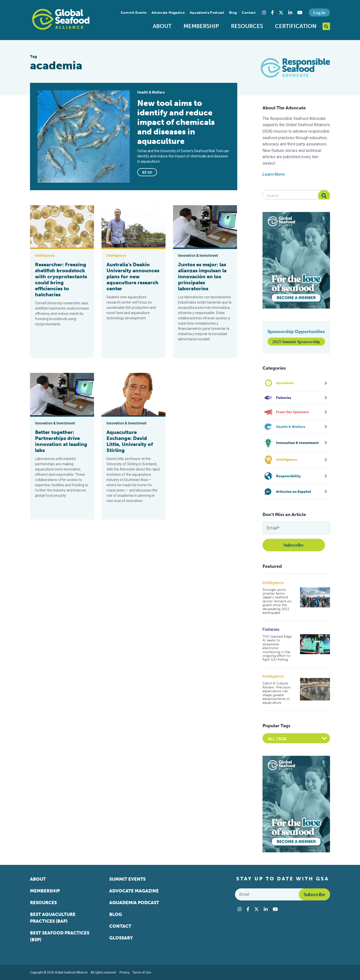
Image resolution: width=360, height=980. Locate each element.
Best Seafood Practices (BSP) (60, 936)
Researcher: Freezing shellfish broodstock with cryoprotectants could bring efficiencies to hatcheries (61, 280)
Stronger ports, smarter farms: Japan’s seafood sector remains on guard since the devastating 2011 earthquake (277, 601)
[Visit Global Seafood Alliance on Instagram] (264, 13)
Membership (201, 26)
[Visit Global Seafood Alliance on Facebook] (272, 13)
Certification (296, 26)
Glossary (121, 938)
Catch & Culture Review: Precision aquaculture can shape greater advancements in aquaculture (276, 693)
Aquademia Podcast (207, 13)
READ (147, 172)
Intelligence (273, 583)
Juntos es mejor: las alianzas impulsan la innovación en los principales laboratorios (202, 277)
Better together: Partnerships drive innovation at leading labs (61, 441)
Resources (247, 26)
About (162, 26)
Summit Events (134, 13)
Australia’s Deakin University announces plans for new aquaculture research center (133, 277)
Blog (233, 13)
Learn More (274, 174)
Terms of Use (142, 972)
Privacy (124, 972)
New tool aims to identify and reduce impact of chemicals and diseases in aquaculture (176, 122)
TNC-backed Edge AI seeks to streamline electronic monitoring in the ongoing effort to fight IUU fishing (277, 648)
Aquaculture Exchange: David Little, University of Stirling (130, 441)
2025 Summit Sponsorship (296, 342)
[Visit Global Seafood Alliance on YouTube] (300, 13)
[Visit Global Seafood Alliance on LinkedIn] (290, 13)
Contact (249, 13)
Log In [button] (319, 13)
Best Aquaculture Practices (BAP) (53, 918)
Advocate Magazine (168, 13)
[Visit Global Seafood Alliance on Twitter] (281, 13)
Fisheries (271, 630)
